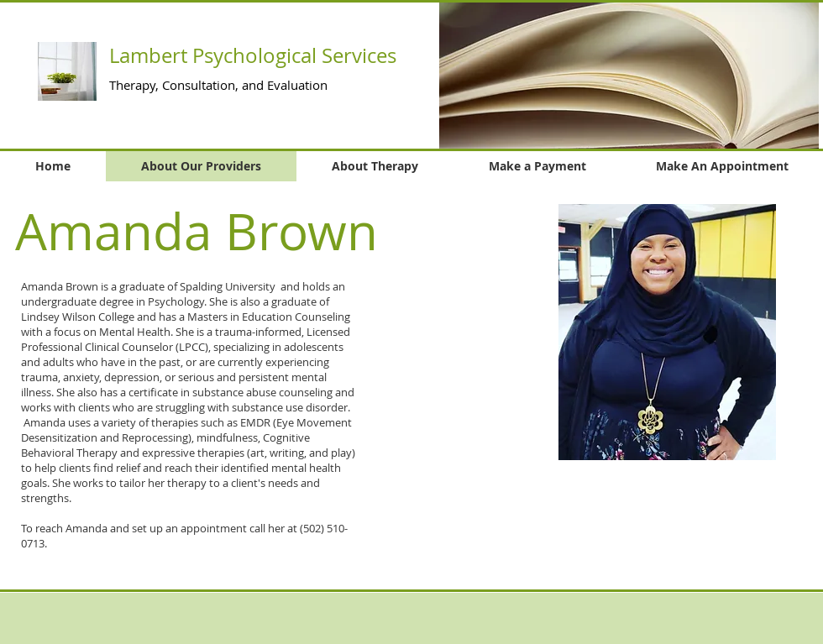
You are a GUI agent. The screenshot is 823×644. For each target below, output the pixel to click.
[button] (629, 75)
